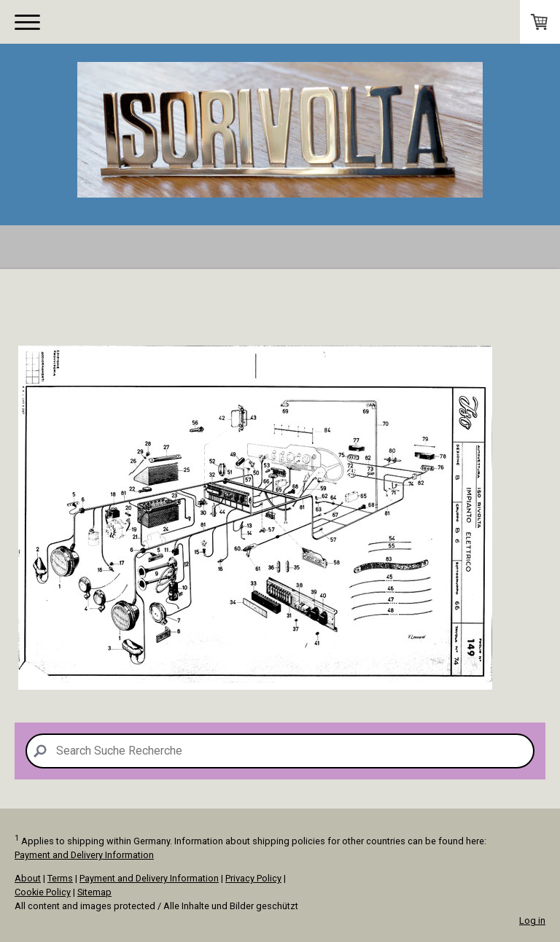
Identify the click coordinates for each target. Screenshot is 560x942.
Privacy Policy (253, 878)
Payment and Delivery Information (84, 855)
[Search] (280, 751)
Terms (60, 878)
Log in (532, 920)
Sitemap (94, 892)
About (28, 878)
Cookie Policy (43, 892)
